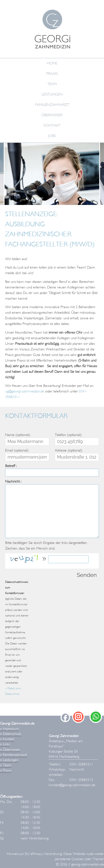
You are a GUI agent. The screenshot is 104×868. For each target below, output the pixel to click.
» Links (5, 744)
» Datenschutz (11, 734)
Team (52, 84)
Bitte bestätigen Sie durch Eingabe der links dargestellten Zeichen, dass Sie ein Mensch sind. (46, 546)
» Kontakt (7, 739)
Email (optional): (17, 450)
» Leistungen (9, 760)
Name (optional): (18, 435)
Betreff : (11, 466)
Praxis (52, 74)
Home (52, 63)
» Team (6, 765)
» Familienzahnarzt (13, 755)
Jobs (52, 136)
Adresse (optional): (69, 450)
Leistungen (52, 94)
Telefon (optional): (68, 435)
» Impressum (9, 729)
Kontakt (52, 125)
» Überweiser (10, 750)
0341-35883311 (81, 764)
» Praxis (6, 770)
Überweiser (52, 115)
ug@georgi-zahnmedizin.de (25, 391)
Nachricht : (13, 481)
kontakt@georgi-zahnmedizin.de (72, 785)
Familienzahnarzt (52, 105)
